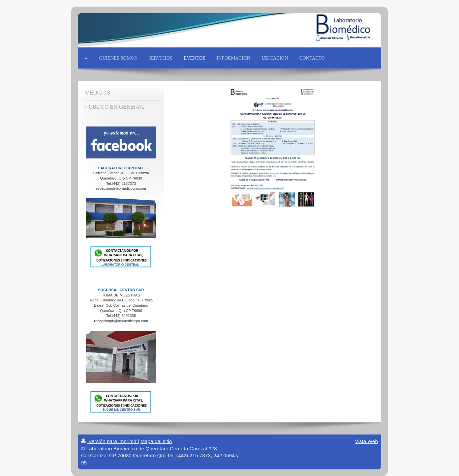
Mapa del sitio (156, 441)
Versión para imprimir (109, 441)
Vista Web (366, 441)
